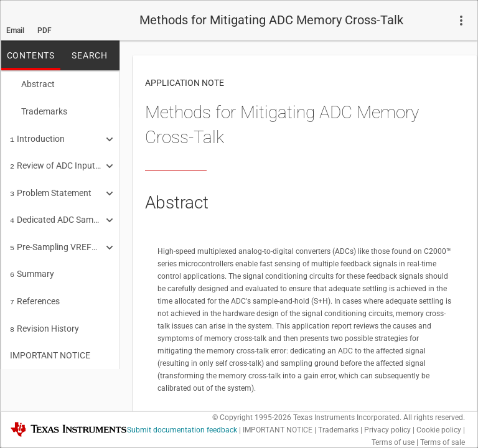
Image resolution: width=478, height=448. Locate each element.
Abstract (32, 84)
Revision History (45, 317)
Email (15, 30)
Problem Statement (51, 188)
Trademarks (39, 110)
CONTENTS (31, 55)
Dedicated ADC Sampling (56, 213)
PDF (45, 30)
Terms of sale (443, 442)
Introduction (37, 136)
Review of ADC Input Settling (56, 162)
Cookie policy (439, 430)
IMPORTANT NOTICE (50, 343)
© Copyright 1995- (252, 418)
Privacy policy (387, 430)
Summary (32, 265)
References (35, 291)
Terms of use (393, 442)
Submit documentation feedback (182, 430)
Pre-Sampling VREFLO (56, 240)
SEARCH (90, 55)
